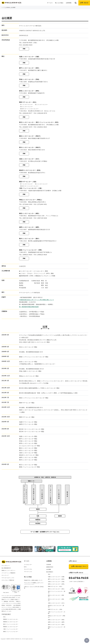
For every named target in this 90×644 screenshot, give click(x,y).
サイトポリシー (6, 567)
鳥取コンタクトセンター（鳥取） (57, 621)
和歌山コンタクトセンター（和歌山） (57, 618)
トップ (3, 7)
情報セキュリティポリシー (9, 572)
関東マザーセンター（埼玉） (55, 588)
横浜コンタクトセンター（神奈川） (56, 597)
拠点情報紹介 (50, 573)
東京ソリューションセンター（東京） (57, 593)
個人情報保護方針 (6, 569)
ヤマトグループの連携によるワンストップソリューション (34, 585)
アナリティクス (28, 573)
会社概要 (49, 571)
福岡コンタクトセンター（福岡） (57, 623)
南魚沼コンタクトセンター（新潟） (56, 608)
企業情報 (8, 7)
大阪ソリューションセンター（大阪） (57, 614)
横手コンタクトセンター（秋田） (57, 581)
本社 (49, 576)
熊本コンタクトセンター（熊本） (57, 626)
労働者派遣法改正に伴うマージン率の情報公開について (37, 302)
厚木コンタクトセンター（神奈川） (56, 601)
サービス (27, 562)
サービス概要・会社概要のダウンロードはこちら (45, 534)
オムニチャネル (28, 571)
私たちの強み (59, 3)
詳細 (24, 49)
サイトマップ (5, 577)
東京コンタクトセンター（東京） (57, 590)
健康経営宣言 (50, 568)
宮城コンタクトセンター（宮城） (57, 583)
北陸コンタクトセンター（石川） (57, 604)
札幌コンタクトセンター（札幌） (57, 578)
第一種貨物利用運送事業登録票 (29, 309)
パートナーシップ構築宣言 (9, 574)
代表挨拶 (49, 566)
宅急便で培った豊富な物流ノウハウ (33, 582)
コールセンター (28, 566)
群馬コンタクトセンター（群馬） (57, 585)
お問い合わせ (84, 3)
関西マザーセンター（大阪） (55, 611)
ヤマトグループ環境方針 (8, 582)
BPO (25, 568)
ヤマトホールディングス (8, 579)
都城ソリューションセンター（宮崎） (57, 629)
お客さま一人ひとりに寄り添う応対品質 (34, 589)
